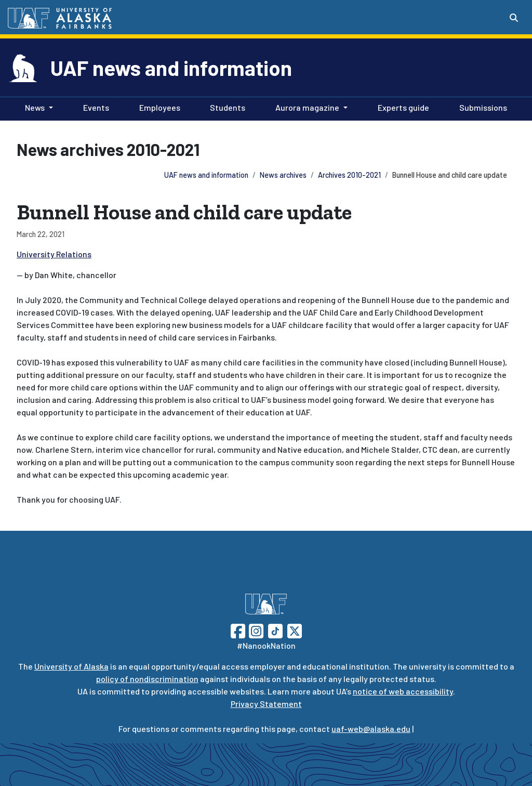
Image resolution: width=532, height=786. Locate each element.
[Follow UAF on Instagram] (255, 630)
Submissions (481, 107)
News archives (283, 175)
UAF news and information (171, 68)
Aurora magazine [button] (307, 107)
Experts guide (401, 107)
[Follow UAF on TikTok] (275, 630)
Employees (158, 107)
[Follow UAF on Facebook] (238, 630)
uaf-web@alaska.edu (371, 729)
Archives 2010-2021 (349, 175)
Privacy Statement (266, 704)
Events (94, 107)
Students (225, 107)
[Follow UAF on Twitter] (295, 630)
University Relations (54, 254)
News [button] (35, 107)
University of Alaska (71, 666)
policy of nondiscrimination (147, 679)
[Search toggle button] (514, 18)
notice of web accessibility (403, 691)
